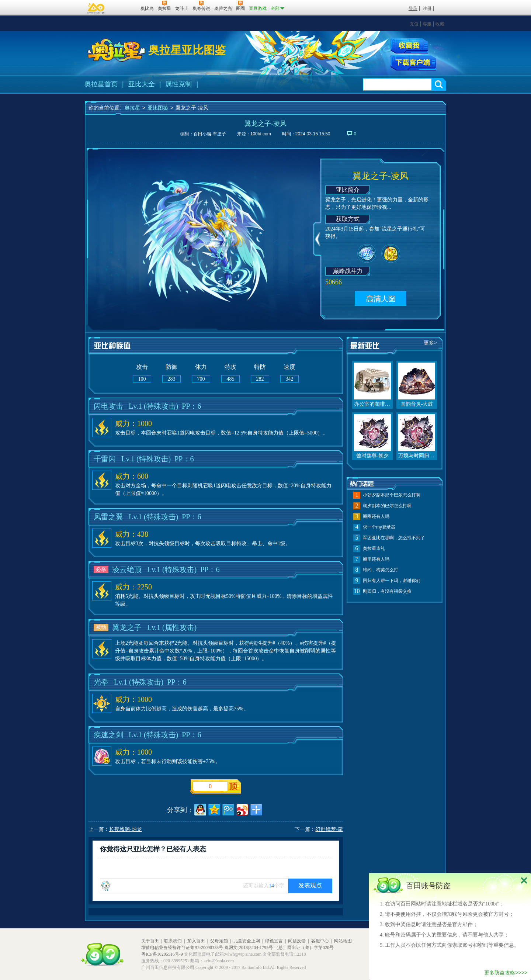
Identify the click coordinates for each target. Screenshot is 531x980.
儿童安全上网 (247, 941)
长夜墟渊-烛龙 (126, 829)
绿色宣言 (274, 941)
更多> (430, 343)
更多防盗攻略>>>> (506, 973)
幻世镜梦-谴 (329, 829)
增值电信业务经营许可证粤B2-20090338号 (182, 948)
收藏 (440, 24)
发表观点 (310, 885)
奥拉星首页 (101, 84)
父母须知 (219, 941)
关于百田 (150, 941)
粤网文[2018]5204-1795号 (249, 948)
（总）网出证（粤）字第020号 (304, 948)
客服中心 (320, 941)
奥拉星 (132, 108)
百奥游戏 (96, 8)
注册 (427, 8)
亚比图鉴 (158, 108)
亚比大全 (142, 84)
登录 (413, 8)
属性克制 (178, 84)
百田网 (124, 8)
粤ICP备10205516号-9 (162, 954)
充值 (414, 24)
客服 (427, 24)
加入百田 (196, 941)
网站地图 (343, 941)
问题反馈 (297, 941)
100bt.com (261, 134)
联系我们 (173, 941)
